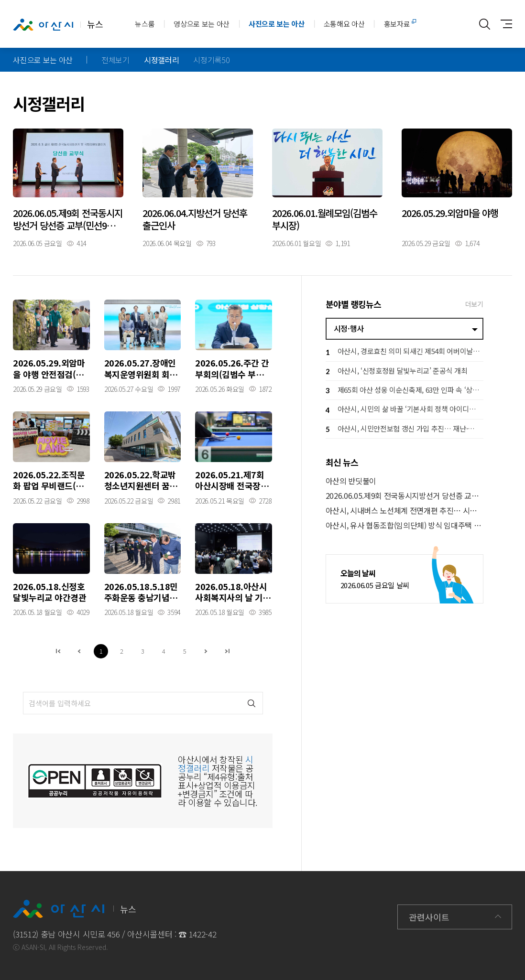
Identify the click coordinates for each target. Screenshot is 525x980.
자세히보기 (68, 188)
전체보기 (115, 60)
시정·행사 (349, 328)
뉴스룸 (145, 24)
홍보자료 (397, 24)
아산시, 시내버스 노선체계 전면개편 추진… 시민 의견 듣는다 (405, 511)
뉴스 (58, 24)
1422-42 (203, 934)
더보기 (474, 304)
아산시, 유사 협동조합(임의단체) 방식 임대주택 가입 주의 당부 (405, 525)
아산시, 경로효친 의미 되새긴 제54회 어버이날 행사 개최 (405, 352)
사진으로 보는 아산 (277, 24)
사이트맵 (504, 24)
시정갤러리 (161, 60)
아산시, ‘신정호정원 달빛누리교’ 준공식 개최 (397, 372)
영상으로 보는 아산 (202, 24)
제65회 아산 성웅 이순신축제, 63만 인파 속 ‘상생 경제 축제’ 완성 (405, 391)
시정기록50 (211, 60)
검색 (252, 703)
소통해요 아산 (344, 24)
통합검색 (485, 24)
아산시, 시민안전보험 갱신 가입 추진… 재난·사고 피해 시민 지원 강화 (405, 429)
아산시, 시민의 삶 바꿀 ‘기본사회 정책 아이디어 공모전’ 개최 (405, 410)
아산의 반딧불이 (351, 481)
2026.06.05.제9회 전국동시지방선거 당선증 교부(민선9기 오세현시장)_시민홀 (405, 496)
